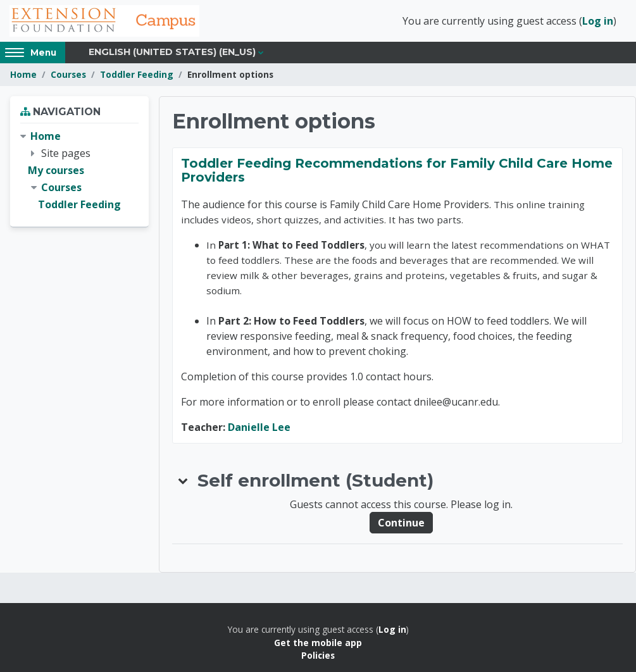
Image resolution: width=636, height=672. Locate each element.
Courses (68, 74)
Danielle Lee (259, 427)
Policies (318, 655)
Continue (401, 523)
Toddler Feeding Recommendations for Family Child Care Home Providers (397, 170)
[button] (184, 480)
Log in (598, 21)
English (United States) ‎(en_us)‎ (172, 52)
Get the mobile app (318, 643)
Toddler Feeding (137, 74)
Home (23, 74)
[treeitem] (79, 171)
